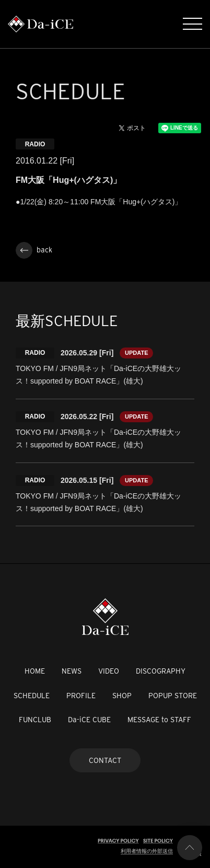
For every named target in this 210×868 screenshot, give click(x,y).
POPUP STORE (173, 696)
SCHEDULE (32, 696)
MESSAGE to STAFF (159, 720)
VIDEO (109, 671)
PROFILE (81, 696)
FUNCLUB (35, 720)
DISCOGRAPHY (161, 671)
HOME (35, 671)
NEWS (72, 671)
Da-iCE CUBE (89, 720)
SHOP (122, 696)
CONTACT (105, 760)
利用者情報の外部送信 (147, 851)
